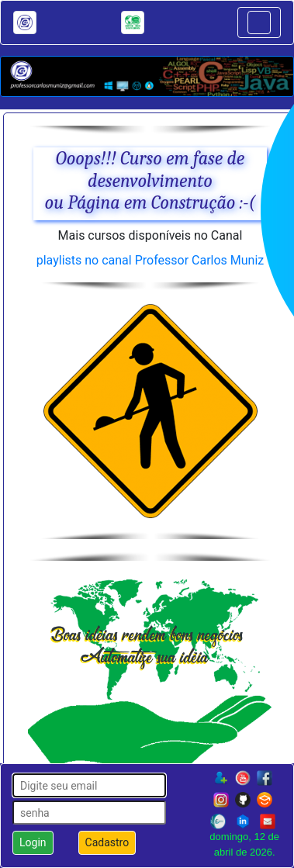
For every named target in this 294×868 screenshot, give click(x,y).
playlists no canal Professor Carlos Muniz (150, 260)
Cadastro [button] (107, 842)
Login (33, 842)
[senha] (89, 813)
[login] (89, 785)
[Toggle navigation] (259, 22)
